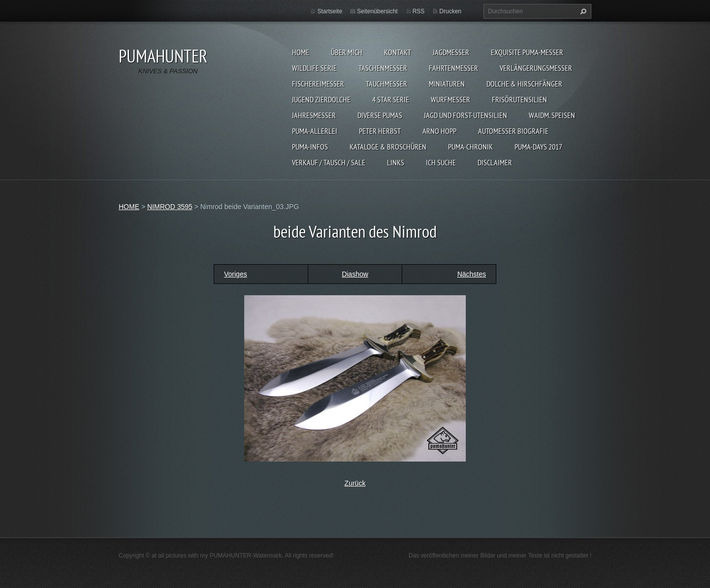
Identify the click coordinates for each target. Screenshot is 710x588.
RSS (419, 11)
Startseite (330, 11)
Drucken (450, 11)
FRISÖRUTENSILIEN (519, 99)
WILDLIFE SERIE (314, 68)
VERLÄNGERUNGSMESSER (536, 68)
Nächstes (472, 274)
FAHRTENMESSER (453, 68)
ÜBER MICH (347, 52)
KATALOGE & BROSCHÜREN (388, 147)
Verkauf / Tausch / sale (329, 162)
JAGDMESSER (451, 52)
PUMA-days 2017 (538, 147)
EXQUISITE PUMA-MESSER (527, 52)
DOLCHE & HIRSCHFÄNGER (524, 84)
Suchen (582, 11)
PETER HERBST (380, 131)
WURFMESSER (451, 99)
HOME (301, 52)
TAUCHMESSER (387, 84)
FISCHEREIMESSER (318, 84)
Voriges (236, 274)
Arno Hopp (439, 131)
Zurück (355, 483)
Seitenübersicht (377, 11)
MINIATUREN (447, 84)
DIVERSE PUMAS (380, 115)
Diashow (355, 274)
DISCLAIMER (495, 162)
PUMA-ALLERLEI (315, 131)
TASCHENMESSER (383, 68)
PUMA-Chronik (470, 147)
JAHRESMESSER (314, 115)
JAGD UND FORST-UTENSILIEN (466, 115)
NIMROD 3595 (170, 207)
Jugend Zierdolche (321, 99)
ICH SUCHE (441, 162)
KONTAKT (398, 52)
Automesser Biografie (513, 131)
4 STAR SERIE (391, 99)
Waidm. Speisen (552, 115)
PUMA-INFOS (310, 147)
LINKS (396, 162)
